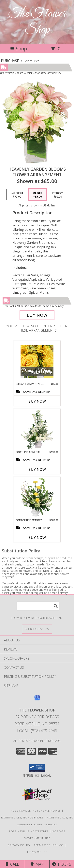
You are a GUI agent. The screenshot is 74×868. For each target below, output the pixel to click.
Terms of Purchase (49, 845)
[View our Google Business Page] (37, 700)
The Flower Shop (37, 22)
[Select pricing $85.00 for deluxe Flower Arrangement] (38, 195)
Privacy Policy (19, 845)
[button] (37, 768)
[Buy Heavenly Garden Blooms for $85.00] (37, 315)
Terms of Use (37, 852)
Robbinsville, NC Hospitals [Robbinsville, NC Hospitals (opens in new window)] (22, 817)
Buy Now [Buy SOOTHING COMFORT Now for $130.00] (37, 469)
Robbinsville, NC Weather (29, 831)
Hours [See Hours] (62, 864)
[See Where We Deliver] (37, 629)
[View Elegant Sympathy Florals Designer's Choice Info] (37, 361)
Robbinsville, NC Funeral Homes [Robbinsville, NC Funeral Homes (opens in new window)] (36, 811)
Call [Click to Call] (12, 864)
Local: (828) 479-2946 (37, 731)
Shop (19, 48)
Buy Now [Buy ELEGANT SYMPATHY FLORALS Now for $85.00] (37, 401)
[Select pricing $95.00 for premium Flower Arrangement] (58, 195)
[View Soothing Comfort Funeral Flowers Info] (37, 429)
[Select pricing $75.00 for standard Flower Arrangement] (17, 195)
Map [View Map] (37, 864)
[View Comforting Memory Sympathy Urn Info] (37, 498)
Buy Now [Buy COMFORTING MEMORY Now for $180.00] (37, 537)
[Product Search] (38, 606)
